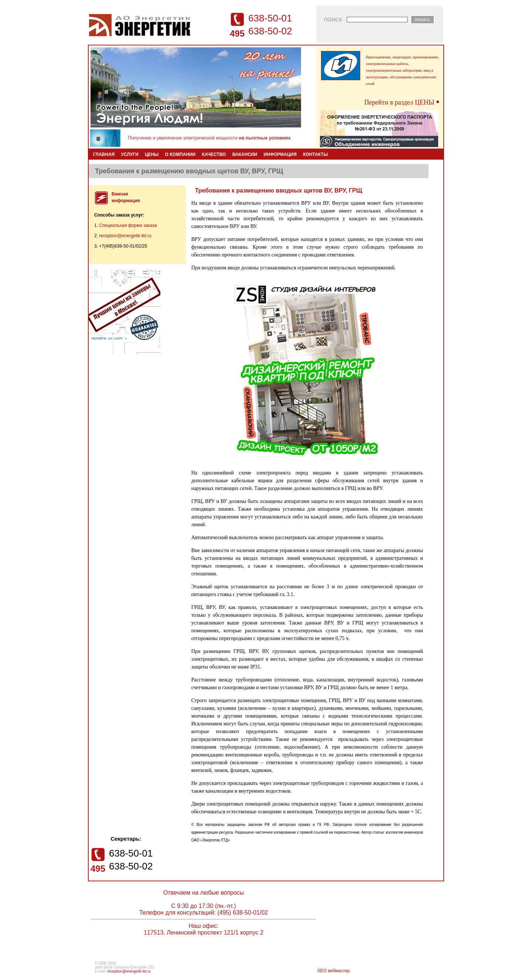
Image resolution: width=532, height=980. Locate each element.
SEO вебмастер (334, 971)
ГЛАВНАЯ (104, 154)
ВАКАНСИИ (245, 154)
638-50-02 (270, 31)
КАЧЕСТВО (214, 154)
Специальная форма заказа (128, 225)
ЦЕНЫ (152, 154)
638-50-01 (270, 18)
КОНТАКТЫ (315, 154)
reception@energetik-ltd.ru (125, 236)
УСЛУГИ (130, 154)
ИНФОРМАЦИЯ (280, 154)
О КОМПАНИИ (180, 154)
